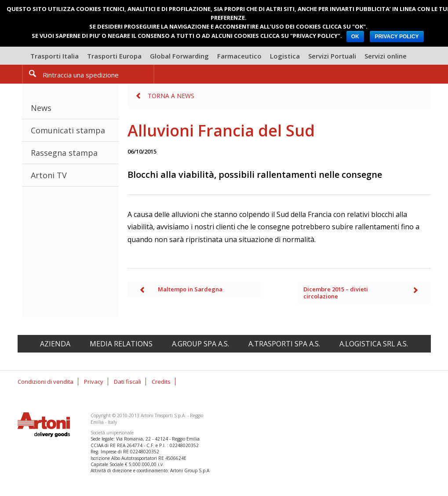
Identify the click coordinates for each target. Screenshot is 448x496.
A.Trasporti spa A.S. (284, 344)
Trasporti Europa (114, 56)
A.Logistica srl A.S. (374, 344)
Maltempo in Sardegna (190, 289)
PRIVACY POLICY (397, 37)
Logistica (285, 56)
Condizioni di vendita (46, 382)
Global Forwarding (179, 56)
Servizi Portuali (332, 56)
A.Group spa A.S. (200, 344)
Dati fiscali (127, 382)
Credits (161, 382)
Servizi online (386, 56)
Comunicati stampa (68, 130)
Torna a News (171, 96)
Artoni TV (49, 175)
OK (355, 37)
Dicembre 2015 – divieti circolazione (336, 293)
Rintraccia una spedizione (81, 75)
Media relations (121, 344)
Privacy (94, 382)
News (41, 108)
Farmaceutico (239, 56)
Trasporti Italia (55, 56)
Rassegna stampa (64, 153)
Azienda (55, 344)
